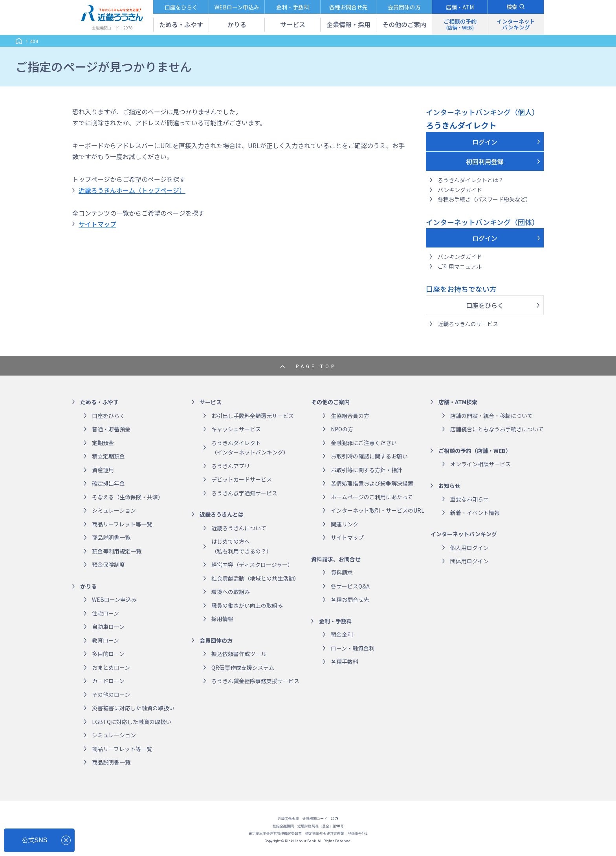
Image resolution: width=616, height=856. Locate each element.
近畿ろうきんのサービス (468, 324)
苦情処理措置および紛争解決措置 (372, 483)
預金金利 (342, 634)
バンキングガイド (460, 190)
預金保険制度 (108, 565)
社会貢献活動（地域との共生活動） (255, 578)
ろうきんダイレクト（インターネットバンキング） (250, 448)
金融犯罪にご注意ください (364, 443)
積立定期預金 (108, 456)
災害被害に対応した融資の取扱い (133, 708)
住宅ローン (105, 613)
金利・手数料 (335, 621)
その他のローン (111, 695)
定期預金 (103, 443)
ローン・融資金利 (353, 648)
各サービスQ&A (350, 586)
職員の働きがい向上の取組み (247, 605)
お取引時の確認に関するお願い (369, 456)
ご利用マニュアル (460, 266)
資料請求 (342, 572)
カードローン (108, 681)
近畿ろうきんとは (222, 514)
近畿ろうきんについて (239, 528)
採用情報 (222, 619)
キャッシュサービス (236, 429)
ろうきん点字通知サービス (244, 493)
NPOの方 (342, 429)
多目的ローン (108, 654)
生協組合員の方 (350, 416)
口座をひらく (485, 305)
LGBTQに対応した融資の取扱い (132, 722)
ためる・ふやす (99, 402)
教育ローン (105, 640)
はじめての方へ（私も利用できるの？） (242, 546)
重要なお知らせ (469, 499)
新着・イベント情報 (475, 513)
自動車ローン (108, 627)
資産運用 (103, 470)
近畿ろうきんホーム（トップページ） (132, 190)
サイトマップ (97, 224)
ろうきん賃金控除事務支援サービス (255, 681)
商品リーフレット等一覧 (122, 524)
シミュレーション (114, 510)
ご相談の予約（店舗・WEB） (475, 451)
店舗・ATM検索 (458, 402)
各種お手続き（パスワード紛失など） (484, 199)
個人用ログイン (469, 548)
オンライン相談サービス (480, 464)
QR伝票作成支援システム (243, 667)
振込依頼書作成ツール (239, 654)
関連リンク (345, 524)
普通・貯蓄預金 (111, 429)
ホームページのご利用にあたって (372, 497)
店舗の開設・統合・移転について (491, 416)
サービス (211, 402)
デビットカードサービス (242, 479)
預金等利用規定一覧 (117, 551)
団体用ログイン (469, 561)
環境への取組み (231, 592)
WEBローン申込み (114, 599)
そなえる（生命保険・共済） (128, 497)
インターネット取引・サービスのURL (378, 510)
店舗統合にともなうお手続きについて (497, 429)
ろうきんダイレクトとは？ (471, 180)
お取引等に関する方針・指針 (367, 470)
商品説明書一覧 (111, 537)
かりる (88, 586)
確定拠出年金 (108, 483)
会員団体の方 (216, 640)
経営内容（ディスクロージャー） (252, 565)
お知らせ (449, 486)
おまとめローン (111, 667)
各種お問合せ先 (350, 599)
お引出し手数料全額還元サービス (253, 416)
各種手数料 (345, 662)
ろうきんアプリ (231, 466)
